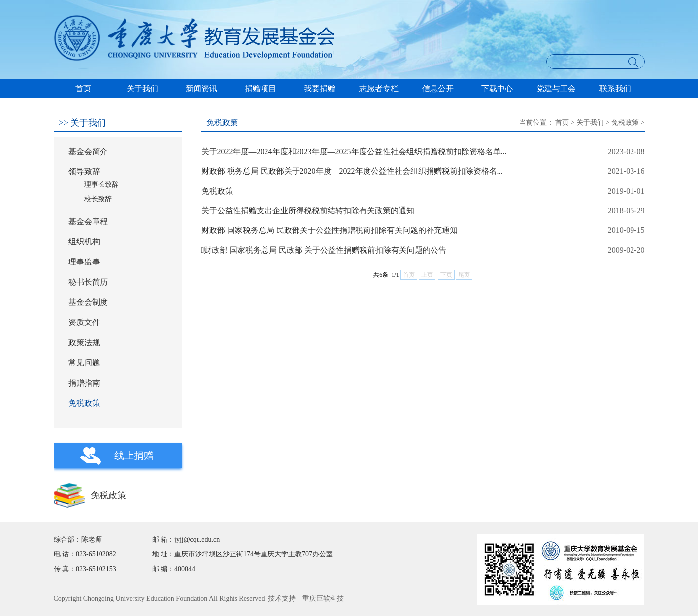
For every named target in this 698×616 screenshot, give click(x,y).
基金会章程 (88, 221)
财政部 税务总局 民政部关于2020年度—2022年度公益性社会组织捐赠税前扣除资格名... (352, 171)
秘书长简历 (88, 282)
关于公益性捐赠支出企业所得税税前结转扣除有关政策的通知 (308, 211)
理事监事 (84, 262)
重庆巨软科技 (323, 599)
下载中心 (497, 88)
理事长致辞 (101, 184)
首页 (83, 88)
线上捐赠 (134, 455)
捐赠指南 (84, 383)
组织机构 (84, 242)
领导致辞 (84, 172)
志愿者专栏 (379, 88)
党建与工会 (556, 88)
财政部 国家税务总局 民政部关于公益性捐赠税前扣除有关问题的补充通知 (330, 230)
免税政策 (84, 403)
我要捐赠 (320, 88)
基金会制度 (88, 302)
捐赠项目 (261, 88)
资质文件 (84, 322)
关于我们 (142, 88)
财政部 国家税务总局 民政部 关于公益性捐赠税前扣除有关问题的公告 (324, 250)
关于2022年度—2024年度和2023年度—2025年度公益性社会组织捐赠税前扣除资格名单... (354, 151)
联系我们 (615, 88)
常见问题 (84, 363)
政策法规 (84, 342)
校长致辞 (98, 199)
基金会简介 (88, 151)
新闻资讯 (201, 88)
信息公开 (438, 88)
